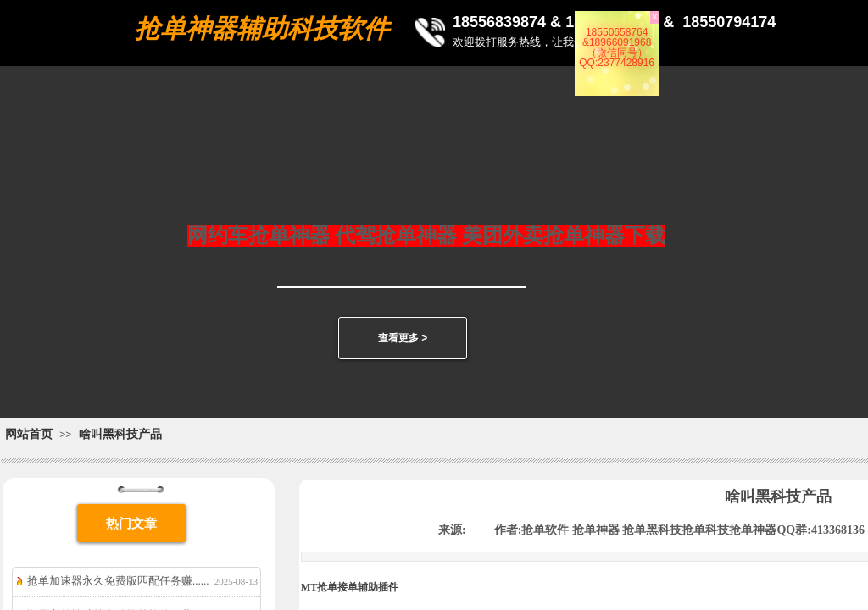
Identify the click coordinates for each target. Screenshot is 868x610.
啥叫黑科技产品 (120, 434)
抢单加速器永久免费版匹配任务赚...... (118, 581)
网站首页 (29, 434)
